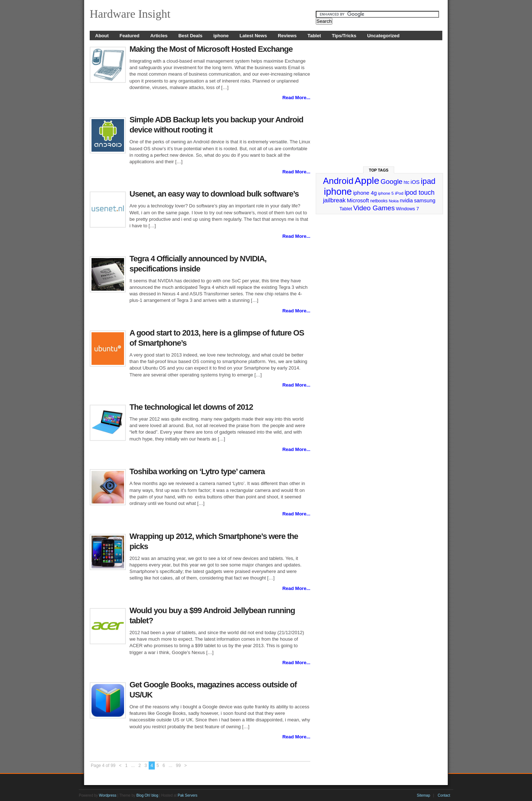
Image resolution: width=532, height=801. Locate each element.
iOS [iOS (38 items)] (415, 182)
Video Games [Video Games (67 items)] (374, 208)
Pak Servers (187, 795)
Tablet (314, 36)
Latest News (253, 36)
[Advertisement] (379, 100)
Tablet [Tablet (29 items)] (346, 209)
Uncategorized (383, 36)
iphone (221, 36)
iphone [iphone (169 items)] (338, 191)
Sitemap (424, 795)
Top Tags (379, 170)
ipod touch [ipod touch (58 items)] (420, 193)
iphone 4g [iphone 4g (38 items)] (365, 193)
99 (178, 766)
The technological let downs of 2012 (191, 407)
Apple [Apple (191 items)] (367, 181)
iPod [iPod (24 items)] (399, 193)
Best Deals (190, 36)
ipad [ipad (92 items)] (428, 181)
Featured (130, 36)
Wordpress (108, 795)
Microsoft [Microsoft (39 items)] (358, 200)
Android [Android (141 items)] (338, 181)
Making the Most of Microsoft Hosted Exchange (211, 49)
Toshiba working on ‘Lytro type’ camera (197, 471)
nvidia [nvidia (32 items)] (407, 201)
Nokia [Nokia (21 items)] (394, 201)
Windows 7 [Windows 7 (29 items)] (408, 209)
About (102, 36)
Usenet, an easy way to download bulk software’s (214, 194)
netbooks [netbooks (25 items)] (379, 201)
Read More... (296, 98)
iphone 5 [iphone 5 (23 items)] (386, 193)
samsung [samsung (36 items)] (425, 201)
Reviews (287, 36)
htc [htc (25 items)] (407, 182)
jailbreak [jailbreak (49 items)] (334, 200)
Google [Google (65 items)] (391, 182)
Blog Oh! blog (147, 795)
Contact (444, 795)
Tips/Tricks (344, 36)
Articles (159, 36)
